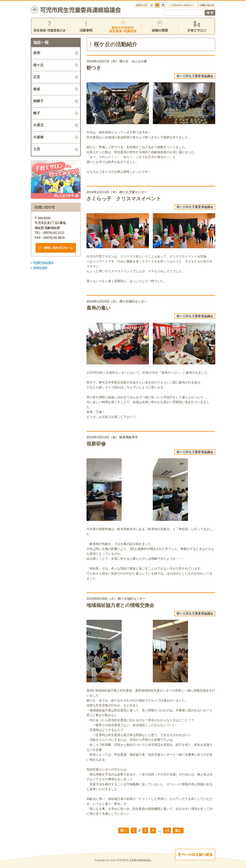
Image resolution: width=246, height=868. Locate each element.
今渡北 (38, 125)
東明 (37, 53)
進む (178, 830)
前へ (124, 830)
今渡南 (38, 137)
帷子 (37, 113)
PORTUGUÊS (43, 263)
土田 (37, 149)
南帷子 (38, 101)
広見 (37, 77)
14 (167, 830)
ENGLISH (40, 268)
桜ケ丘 (38, 65)
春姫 (37, 89)
